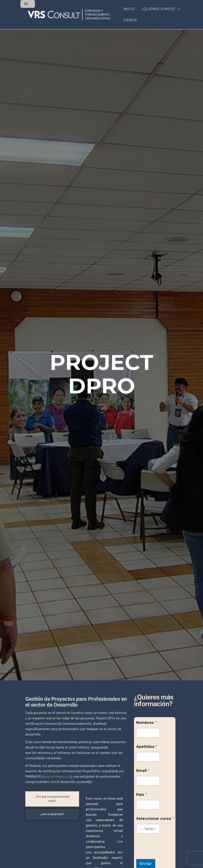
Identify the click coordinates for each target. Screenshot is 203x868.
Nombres (146, 723)
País (141, 795)
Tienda (130, 20)
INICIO (129, 9)
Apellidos (147, 747)
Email (143, 771)
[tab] (52, 799)
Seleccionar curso (155, 819)
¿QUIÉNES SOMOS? (159, 9)
